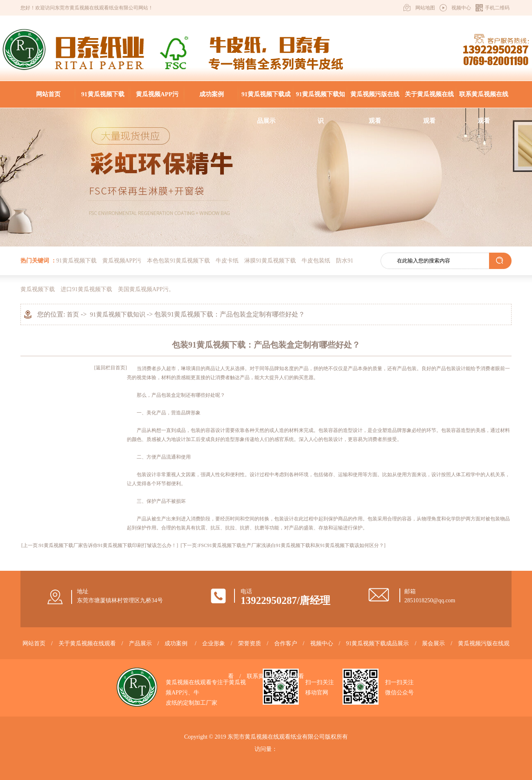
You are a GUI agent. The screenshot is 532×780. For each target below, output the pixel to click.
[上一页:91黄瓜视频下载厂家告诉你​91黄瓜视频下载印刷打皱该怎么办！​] (100, 545)
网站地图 (425, 8)
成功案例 (212, 94)
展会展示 (433, 643)
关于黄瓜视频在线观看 (429, 99)
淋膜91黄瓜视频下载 (270, 261)
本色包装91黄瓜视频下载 (178, 261)
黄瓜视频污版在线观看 (375, 99)
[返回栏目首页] (110, 368)
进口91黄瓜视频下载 (86, 289)
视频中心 (461, 8)
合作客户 (286, 643)
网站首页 (48, 94)
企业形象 (214, 643)
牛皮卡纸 (227, 261)
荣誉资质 (250, 643)
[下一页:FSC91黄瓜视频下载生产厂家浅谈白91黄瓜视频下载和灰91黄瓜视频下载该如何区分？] (283, 545)
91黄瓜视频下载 (103, 94)
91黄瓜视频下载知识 (320, 99)
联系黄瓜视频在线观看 (484, 99)
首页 (73, 314)
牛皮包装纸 (316, 261)
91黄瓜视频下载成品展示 (266, 99)
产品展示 (140, 643)
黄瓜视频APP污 (157, 94)
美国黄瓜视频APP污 (143, 289)
